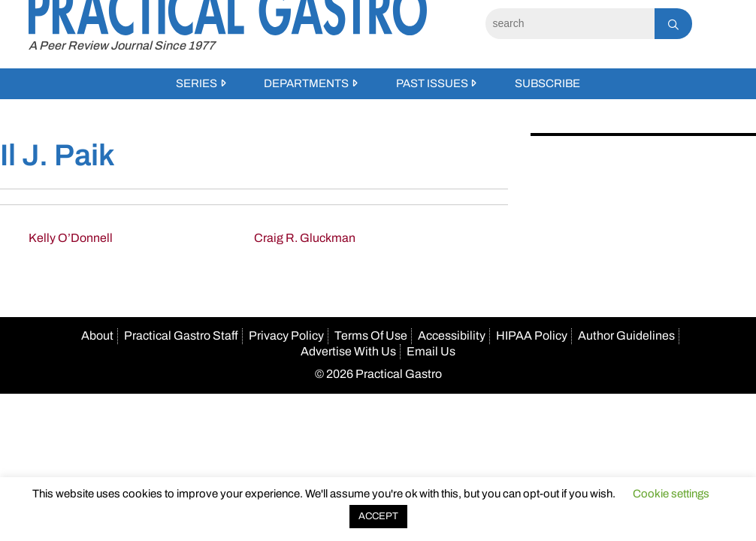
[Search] (570, 24)
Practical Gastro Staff (181, 335)
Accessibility (452, 335)
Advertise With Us (348, 351)
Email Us (431, 351)
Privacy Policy (286, 335)
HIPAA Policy (532, 335)
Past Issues (432, 83)
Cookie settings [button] (671, 494)
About (97, 335)
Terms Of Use (371, 335)
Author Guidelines (626, 335)
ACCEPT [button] (378, 516)
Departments (306, 83)
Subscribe (547, 83)
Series (197, 83)
